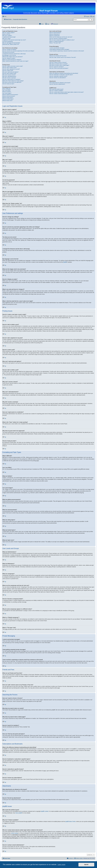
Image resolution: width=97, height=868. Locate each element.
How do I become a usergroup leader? (58, 38)
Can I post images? (7, 93)
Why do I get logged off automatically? (11, 43)
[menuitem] (4, 16)
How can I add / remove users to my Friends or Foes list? (63, 57)
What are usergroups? (55, 36)
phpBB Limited (45, 811)
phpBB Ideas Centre (70, 822)
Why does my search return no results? (58, 64)
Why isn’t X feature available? (56, 91)
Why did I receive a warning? (9, 78)
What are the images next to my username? (13, 57)
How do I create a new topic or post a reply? (13, 66)
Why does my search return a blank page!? (59, 65)
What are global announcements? (10, 95)
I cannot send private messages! (57, 48)
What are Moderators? (55, 34)
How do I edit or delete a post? (10, 68)
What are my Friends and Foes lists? (58, 56)
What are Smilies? (7, 92)
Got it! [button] (86, 865)
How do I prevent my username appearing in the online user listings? (18, 51)
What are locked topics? (8, 99)
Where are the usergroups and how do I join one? (61, 37)
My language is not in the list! (9, 55)
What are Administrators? (55, 33)
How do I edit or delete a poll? (9, 73)
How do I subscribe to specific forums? (58, 76)
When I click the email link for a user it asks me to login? (15, 61)
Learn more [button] (61, 865)
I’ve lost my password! (8, 41)
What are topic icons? (7, 100)
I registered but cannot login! (9, 37)
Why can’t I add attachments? (9, 76)
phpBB (65, 262)
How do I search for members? (57, 67)
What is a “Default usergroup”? (57, 41)
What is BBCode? (7, 89)
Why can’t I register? (7, 36)
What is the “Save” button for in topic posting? (13, 81)
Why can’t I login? (7, 38)
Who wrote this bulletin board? (56, 89)
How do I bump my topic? (8, 84)
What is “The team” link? (55, 43)
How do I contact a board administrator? (59, 94)
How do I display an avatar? (9, 58)
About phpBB (19, 813)
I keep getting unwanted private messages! (59, 49)
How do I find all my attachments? (57, 84)
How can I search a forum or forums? (58, 62)
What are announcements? (9, 96)
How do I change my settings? (9, 49)
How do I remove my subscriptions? (58, 78)
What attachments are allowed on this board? (60, 83)
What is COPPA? (6, 34)
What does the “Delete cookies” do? (11, 44)
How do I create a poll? (8, 70)
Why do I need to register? (9, 33)
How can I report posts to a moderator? (12, 79)
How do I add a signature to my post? (11, 69)
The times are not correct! (8, 52)
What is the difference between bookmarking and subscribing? (64, 73)
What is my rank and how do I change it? (12, 60)
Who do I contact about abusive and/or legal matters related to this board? (67, 92)
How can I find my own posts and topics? (59, 68)
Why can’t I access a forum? (9, 75)
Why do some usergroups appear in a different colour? (62, 40)
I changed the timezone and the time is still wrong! (14, 54)
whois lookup (15, 833)
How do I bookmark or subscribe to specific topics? (61, 75)
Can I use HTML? (7, 90)
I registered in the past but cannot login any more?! (14, 40)
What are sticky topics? (8, 98)
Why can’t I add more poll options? (10, 72)
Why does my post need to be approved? (12, 82)
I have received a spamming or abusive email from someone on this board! (67, 51)
